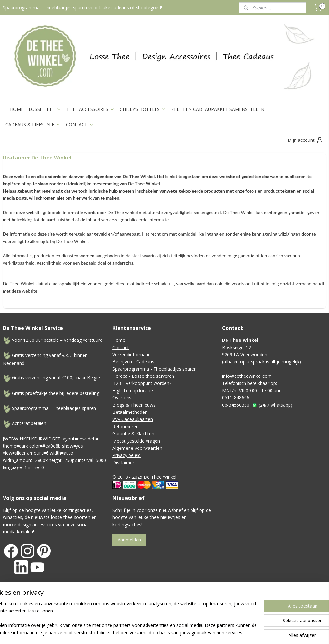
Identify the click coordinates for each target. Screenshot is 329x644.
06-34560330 (236, 405)
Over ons (122, 398)
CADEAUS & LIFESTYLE (33, 125)
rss (197, 612)
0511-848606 (236, 398)
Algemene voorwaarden (137, 448)
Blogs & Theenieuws (134, 405)
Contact (121, 347)
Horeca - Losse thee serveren (143, 376)
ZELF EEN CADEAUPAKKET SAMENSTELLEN (218, 109)
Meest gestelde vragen (136, 441)
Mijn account (306, 140)
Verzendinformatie (132, 354)
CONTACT (80, 125)
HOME (17, 109)
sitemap (184, 612)
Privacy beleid (127, 455)
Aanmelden (129, 540)
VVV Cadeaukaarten (133, 419)
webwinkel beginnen (222, 612)
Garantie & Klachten (133, 434)
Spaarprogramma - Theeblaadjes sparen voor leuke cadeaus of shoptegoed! (82, 8)
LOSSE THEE (45, 109)
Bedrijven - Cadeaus (133, 362)
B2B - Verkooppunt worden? (142, 383)
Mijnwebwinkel (278, 612)
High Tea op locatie (133, 390)
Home (119, 340)
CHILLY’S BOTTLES (143, 109)
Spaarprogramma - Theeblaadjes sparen (155, 369)
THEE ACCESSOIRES (91, 109)
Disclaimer (123, 463)
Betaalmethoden (130, 412)
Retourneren (125, 426)
